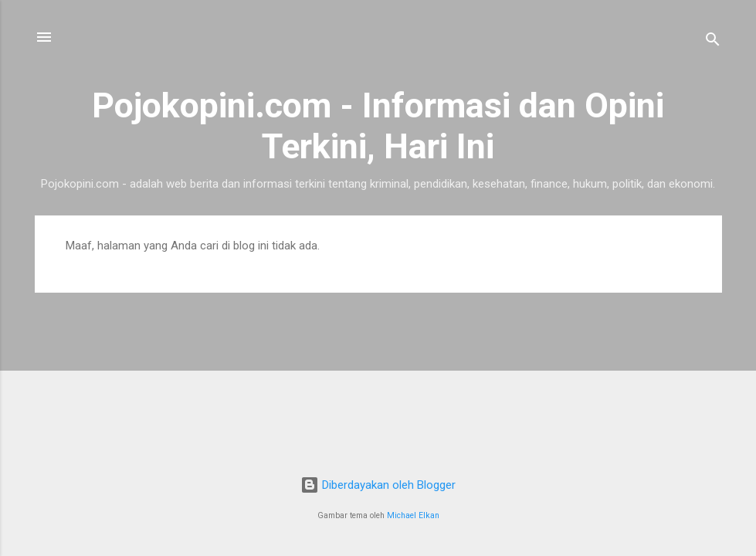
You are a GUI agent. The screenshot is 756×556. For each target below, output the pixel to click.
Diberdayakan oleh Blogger (378, 485)
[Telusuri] (713, 42)
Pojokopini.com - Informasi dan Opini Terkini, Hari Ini (378, 126)
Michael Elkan (413, 515)
